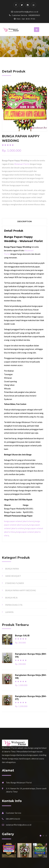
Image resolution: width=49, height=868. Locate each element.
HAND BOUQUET (13, 576)
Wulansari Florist (22, 164)
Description (25, 221)
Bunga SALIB (22, 636)
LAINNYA (9, 612)
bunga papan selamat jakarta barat (19, 521)
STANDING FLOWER (15, 583)
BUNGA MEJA (11, 598)
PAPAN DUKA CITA (14, 605)
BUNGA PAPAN (12, 569)
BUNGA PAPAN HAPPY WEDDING (21, 590)
